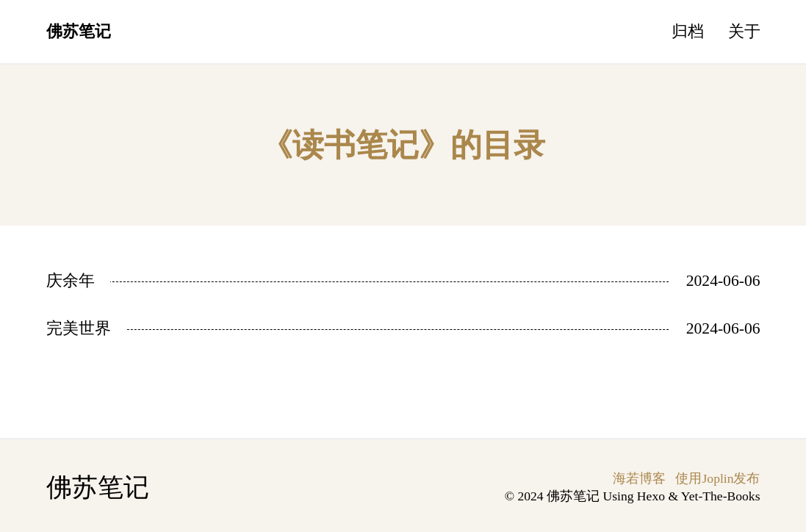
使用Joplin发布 (717, 478)
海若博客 (639, 478)
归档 (688, 32)
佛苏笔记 (79, 32)
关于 (744, 32)
